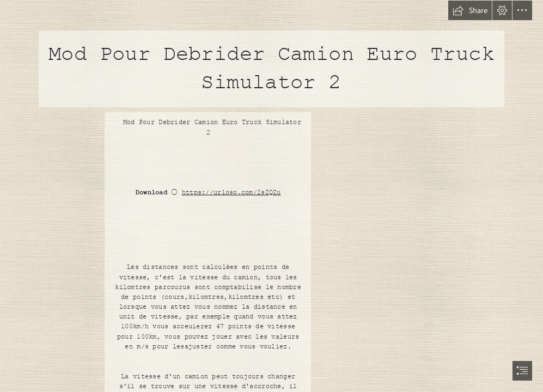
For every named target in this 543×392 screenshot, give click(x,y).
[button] (470, 10)
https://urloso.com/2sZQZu (231, 193)
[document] (271, 196)
